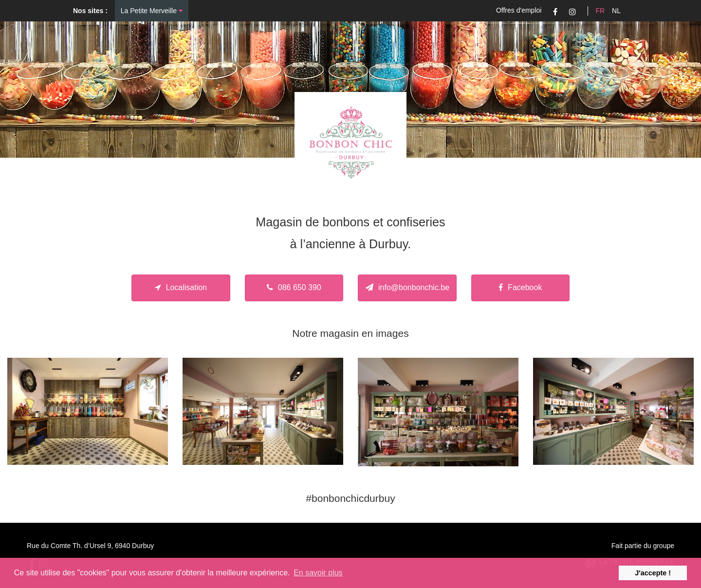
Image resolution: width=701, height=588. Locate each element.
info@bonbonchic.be (407, 287)
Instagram (572, 12)
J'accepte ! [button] (653, 573)
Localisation (181, 287)
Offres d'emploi (519, 10)
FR (600, 11)
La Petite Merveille (152, 11)
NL (616, 11)
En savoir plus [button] (318, 573)
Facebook (555, 12)
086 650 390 (294, 287)
